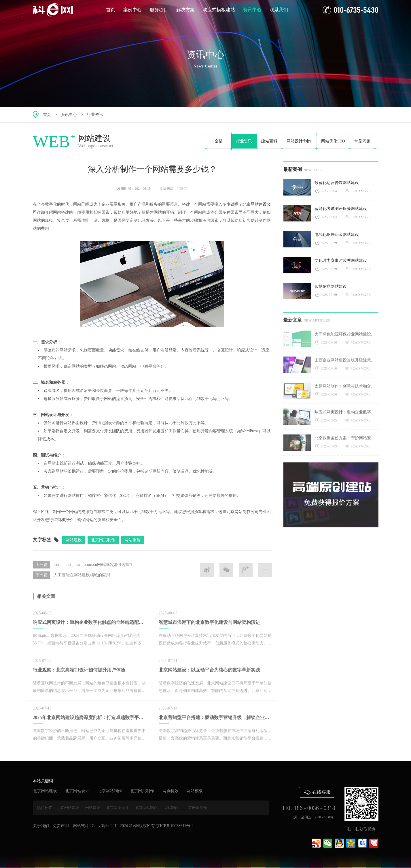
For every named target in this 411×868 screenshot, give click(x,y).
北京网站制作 (110, 791)
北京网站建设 (45, 791)
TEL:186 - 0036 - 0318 (308, 808)
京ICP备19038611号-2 (175, 826)
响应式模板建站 (219, 10)
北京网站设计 (77, 791)
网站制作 (171, 808)
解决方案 (185, 10)
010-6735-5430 (351, 10)
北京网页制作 (142, 791)
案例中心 (132, 10)
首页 (111, 10)
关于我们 (41, 826)
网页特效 (171, 791)
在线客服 (317, 792)
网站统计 (81, 826)
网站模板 (195, 791)
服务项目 (159, 10)
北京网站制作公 (240, 513)
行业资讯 (95, 115)
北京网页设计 (118, 808)
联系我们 (279, 10)
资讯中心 (252, 10)
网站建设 (93, 808)
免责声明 (61, 826)
